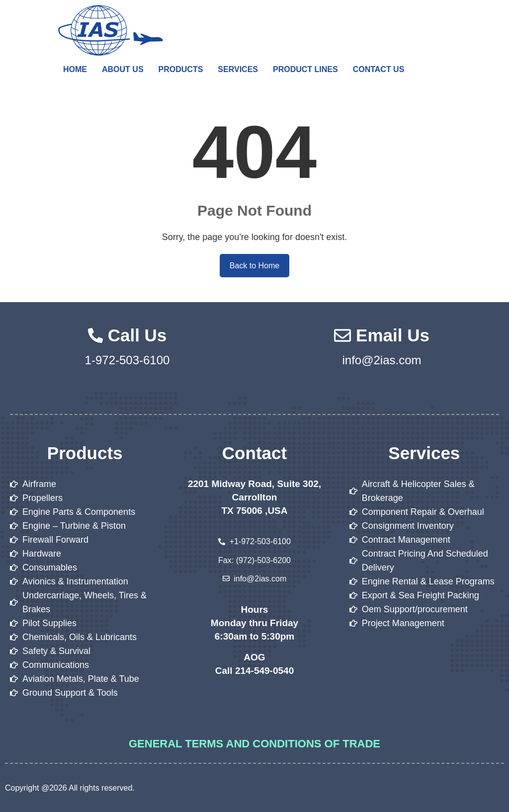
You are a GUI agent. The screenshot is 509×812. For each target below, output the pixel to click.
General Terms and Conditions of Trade (254, 744)
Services (238, 69)
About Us (123, 69)
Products (181, 69)
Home (75, 69)
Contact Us (379, 69)
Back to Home (254, 266)
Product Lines (305, 69)
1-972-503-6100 (127, 360)
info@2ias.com (382, 360)
